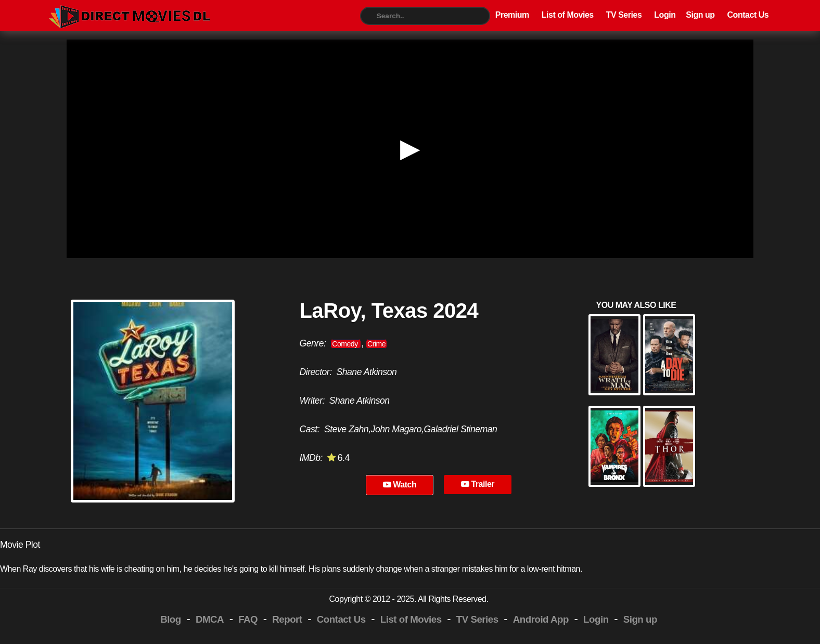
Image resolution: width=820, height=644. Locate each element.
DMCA (210, 619)
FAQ (248, 619)
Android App (541, 619)
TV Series (624, 15)
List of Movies (568, 15)
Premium (512, 15)
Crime (376, 344)
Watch (400, 485)
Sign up (700, 15)
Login (665, 15)
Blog (171, 619)
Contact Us (748, 15)
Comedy (346, 344)
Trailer (478, 484)
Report (287, 619)
